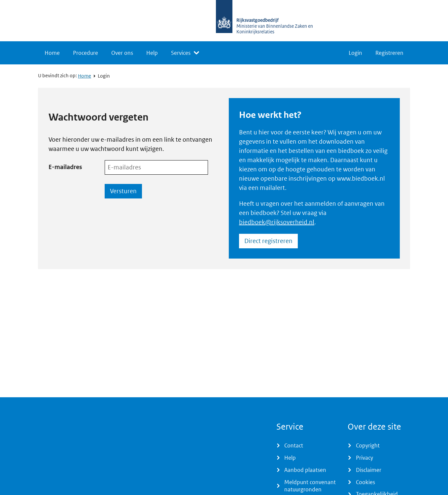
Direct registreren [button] (268, 241)
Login (355, 53)
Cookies (365, 482)
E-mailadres (65, 167)
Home (52, 53)
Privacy (364, 458)
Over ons (122, 53)
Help (152, 53)
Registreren (389, 53)
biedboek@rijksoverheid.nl (277, 222)
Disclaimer (369, 470)
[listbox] (185, 53)
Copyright (368, 445)
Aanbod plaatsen (305, 470)
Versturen (123, 191)
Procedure (86, 53)
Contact (294, 445)
